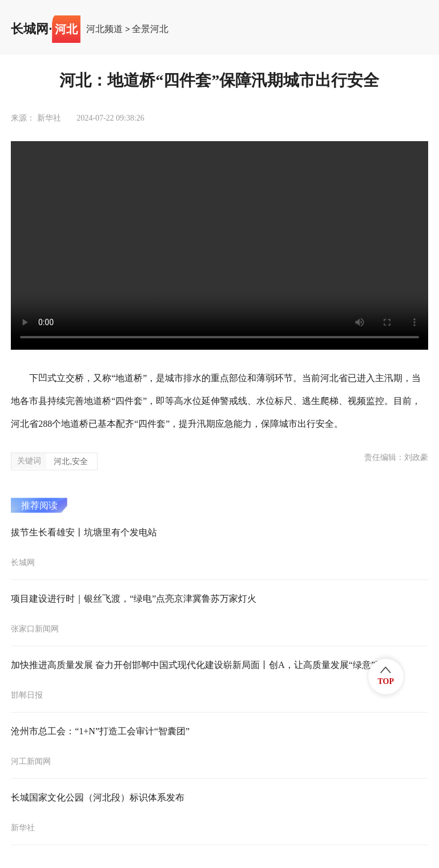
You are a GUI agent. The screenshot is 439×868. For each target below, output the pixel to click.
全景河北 (150, 29)
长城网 (30, 29)
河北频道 (104, 29)
